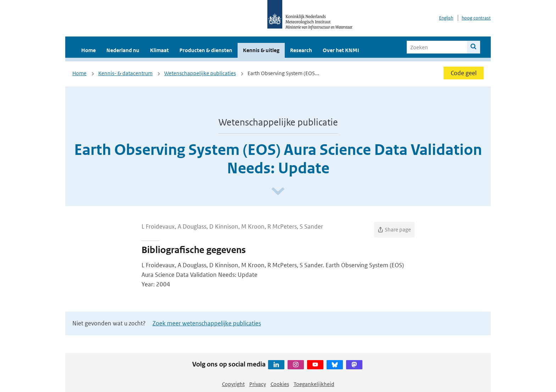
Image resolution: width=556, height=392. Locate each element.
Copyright (233, 384)
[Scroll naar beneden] (278, 192)
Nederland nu (123, 50)
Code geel (464, 73)
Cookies (280, 384)
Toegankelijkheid (314, 384)
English (446, 18)
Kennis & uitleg (261, 50)
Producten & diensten (206, 50)
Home (88, 50)
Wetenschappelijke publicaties (200, 73)
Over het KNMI (341, 50)
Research (301, 50)
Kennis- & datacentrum (125, 73)
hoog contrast (476, 18)
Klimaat (159, 50)
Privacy (258, 384)
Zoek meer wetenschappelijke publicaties (207, 323)
